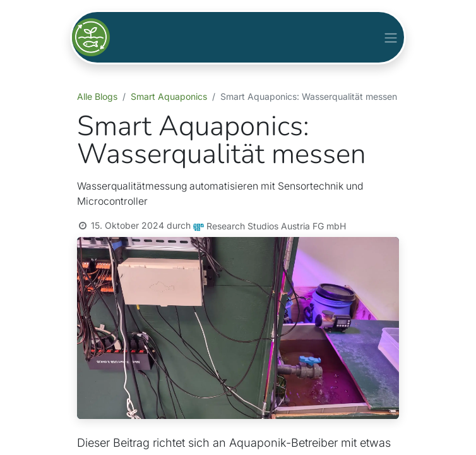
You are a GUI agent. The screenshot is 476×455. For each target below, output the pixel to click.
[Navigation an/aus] (391, 37)
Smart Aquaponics (169, 96)
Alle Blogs (97, 96)
